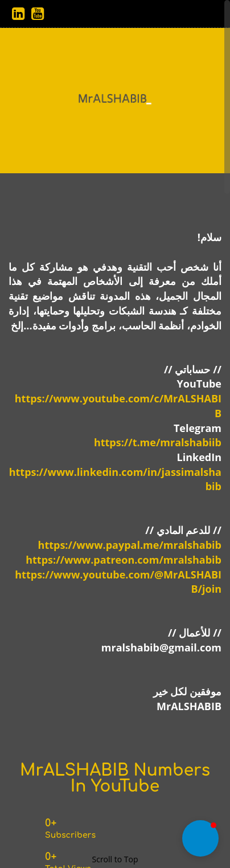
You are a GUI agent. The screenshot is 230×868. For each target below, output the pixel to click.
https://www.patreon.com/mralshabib (124, 560)
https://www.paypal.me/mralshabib (130, 545)
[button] (200, 838)
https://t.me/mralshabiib (158, 442)
